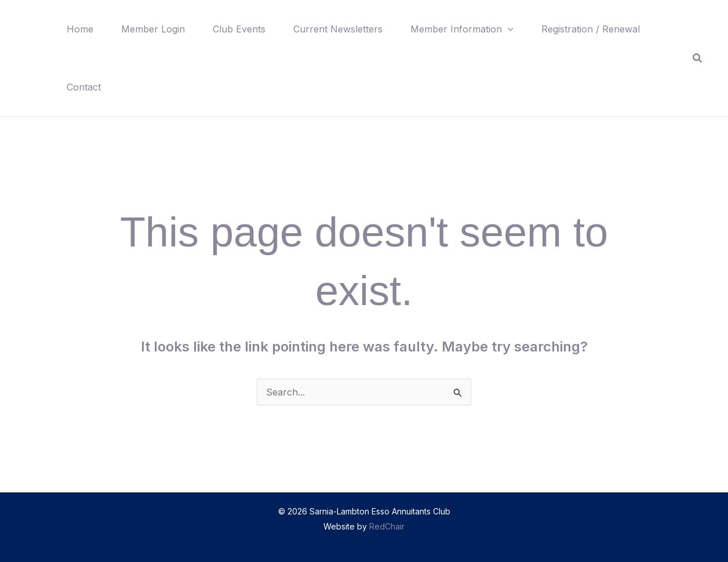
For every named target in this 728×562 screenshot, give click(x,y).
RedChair (387, 526)
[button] (508, 29)
